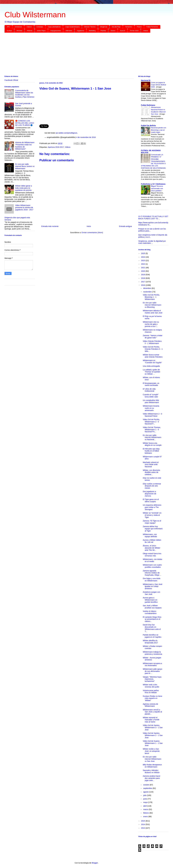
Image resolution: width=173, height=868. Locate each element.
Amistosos (18, 27)
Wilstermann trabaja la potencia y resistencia (152, 653)
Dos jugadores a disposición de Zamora (150, 494)
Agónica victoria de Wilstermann (150, 705)
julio (145, 795)
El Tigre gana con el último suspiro (151, 500)
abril (145, 806)
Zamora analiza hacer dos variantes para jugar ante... (152, 778)
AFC (8, 27)
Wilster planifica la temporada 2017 (150, 642)
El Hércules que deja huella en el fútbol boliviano (151, 451)
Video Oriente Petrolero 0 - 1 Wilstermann (152, 342)
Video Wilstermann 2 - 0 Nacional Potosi (152, 415)
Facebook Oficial (11, 80)
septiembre (148, 788)
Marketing (92, 31)
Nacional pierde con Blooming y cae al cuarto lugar (159, 130)
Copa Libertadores (54, 27)
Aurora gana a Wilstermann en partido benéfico (150, 600)
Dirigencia (104, 27)
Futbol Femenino (152, 27)
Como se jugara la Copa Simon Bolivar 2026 (159, 85)
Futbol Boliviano (148, 105)
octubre (146, 785)
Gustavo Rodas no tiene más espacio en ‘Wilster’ (152, 698)
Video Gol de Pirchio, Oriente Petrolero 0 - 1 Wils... (153, 349)
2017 (143, 282)
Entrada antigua (125, 226)
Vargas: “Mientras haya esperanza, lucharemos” (152, 679)
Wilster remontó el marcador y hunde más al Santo (151, 720)
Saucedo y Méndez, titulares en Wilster (151, 771)
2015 (143, 821)
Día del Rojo (116, 27)
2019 (143, 275)
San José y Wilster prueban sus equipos (152, 607)
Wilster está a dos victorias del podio (151, 686)
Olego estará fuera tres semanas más (152, 555)
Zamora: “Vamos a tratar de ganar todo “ (153, 337)
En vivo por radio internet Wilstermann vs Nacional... (152, 437)
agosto (146, 792)
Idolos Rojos (41, 31)
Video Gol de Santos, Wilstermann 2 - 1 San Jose (153, 735)
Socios (113, 31)
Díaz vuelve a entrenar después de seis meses (152, 486)
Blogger (95, 863)
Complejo (40, 27)
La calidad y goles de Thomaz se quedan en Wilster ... (152, 372)
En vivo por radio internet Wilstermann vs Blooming (152, 305)
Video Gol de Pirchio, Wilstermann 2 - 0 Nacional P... (151, 422)
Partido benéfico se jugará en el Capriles (152, 636)
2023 (143, 261)
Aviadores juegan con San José (151, 593)
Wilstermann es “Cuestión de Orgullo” (152, 361)
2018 (143, 278)
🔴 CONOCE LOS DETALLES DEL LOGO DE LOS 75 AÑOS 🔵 (25, 123)
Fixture (139, 27)
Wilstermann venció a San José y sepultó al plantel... (152, 712)
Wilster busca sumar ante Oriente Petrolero (153, 356)
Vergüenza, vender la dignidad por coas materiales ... (152, 242)
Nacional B (146, 80)
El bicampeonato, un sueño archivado (151, 384)
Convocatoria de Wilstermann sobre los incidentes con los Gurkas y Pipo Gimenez (25, 94)
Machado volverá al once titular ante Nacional (151, 465)
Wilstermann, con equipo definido (150, 535)
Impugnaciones (56, 31)
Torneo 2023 (134, 31)
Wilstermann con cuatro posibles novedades (152, 566)
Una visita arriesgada (151, 366)
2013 (143, 828)
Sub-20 (123, 31)
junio (145, 799)
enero (146, 817)
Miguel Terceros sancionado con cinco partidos (157, 188)
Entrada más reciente (50, 226)
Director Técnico (90, 27)
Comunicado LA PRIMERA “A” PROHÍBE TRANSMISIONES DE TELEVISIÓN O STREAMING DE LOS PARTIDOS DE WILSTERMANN (153, 161)
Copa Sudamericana (72, 27)
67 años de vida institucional (149, 390)
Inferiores (69, 31)
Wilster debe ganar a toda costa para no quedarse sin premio (24, 188)
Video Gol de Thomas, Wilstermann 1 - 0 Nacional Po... (152, 430)
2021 (143, 268)
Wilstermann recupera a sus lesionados (152, 664)
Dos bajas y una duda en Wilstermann (152, 580)
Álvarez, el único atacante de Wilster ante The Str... (152, 548)
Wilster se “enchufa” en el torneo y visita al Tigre (152, 515)
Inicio (89, 226)
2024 (143, 257)
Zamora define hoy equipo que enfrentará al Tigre (153, 529)
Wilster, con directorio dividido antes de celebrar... (151, 472)
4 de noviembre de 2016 (86, 137)
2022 (143, 264)
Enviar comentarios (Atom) (92, 233)
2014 (143, 824)
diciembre (147, 288)
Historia (30, 31)
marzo (146, 809)
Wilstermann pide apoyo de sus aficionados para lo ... (152, 671)
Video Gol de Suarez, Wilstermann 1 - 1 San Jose (153, 743)
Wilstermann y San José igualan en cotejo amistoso (153, 586)
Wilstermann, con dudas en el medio (152, 560)
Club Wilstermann (35, 15)
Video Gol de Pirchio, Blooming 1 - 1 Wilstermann (151, 297)
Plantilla (103, 31)
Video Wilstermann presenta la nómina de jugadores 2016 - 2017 (24, 207)
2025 (143, 253)
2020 (143, 271)
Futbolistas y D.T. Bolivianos (153, 184)
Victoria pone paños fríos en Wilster (151, 692)
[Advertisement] (82, 55)
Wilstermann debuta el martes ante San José (153, 312)
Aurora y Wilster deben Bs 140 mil (152, 541)
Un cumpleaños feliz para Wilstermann (151, 401)
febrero (146, 813)
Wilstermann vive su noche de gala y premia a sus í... (151, 324)
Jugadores (80, 31)
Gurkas (9, 31)
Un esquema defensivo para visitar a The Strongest (152, 507)
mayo (146, 802)
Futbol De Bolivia (148, 126)
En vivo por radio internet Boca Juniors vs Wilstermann (25, 166)
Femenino (129, 27)
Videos (146, 31)
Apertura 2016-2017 (56, 147)
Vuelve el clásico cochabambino (150, 612)
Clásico (29, 27)
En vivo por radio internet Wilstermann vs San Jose (152, 759)
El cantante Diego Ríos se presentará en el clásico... (152, 619)
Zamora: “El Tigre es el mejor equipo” (152, 522)
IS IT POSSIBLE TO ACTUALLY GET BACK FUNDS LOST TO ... (153, 217)
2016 (143, 285)
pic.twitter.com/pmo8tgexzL (67, 133)
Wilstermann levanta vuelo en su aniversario (151, 408)
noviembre (148, 292)
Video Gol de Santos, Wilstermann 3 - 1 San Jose (153, 727)
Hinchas (19, 31)
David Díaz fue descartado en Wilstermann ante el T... (152, 628)
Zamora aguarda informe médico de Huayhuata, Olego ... (152, 573)
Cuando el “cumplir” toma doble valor (151, 396)
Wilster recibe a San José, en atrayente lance (151, 751)
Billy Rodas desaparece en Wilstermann (152, 766)
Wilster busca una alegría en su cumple (152, 444)
